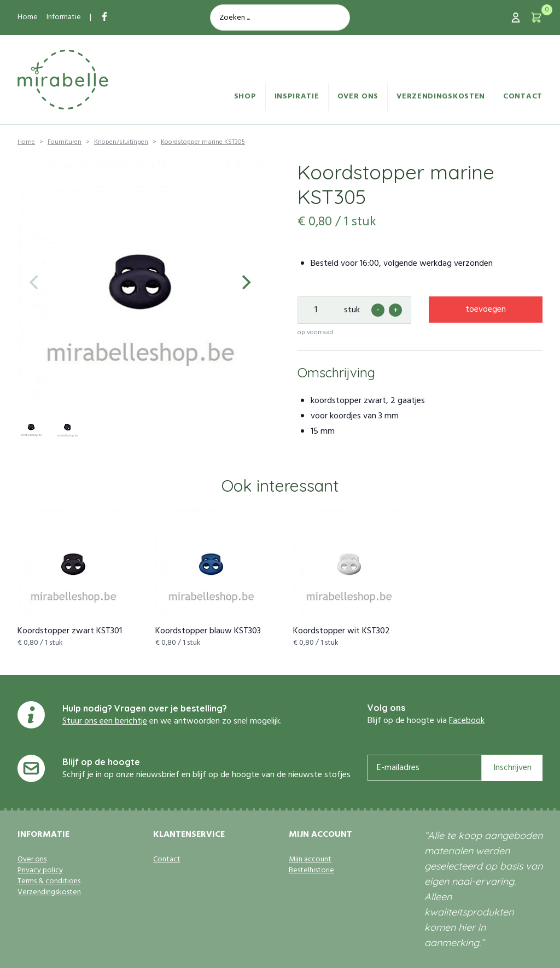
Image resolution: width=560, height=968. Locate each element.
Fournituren (65, 142)
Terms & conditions (49, 882)
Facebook (467, 721)
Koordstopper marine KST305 (203, 142)
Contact (523, 97)
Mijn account (310, 860)
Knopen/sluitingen (121, 142)
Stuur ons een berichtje (105, 721)
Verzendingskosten (441, 97)
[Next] (245, 282)
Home (28, 17)
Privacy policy (40, 871)
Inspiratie (297, 97)
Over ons (358, 97)
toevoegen (486, 310)
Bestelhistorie (311, 871)
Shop (245, 97)
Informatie (64, 17)
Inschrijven (512, 768)
